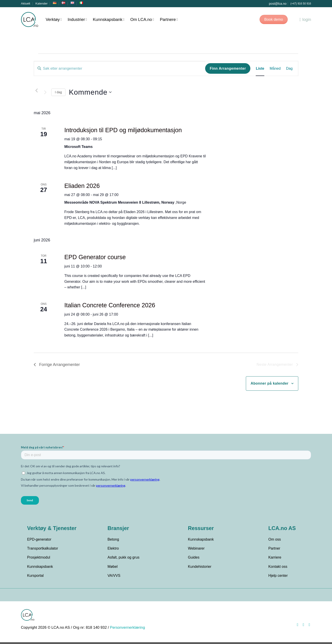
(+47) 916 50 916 (301, 4)
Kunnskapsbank (109, 19)
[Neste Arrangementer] (45, 92)
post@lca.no (278, 4)
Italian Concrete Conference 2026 (110, 305)
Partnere (169, 19)
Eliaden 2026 (82, 186)
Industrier (77, 19)
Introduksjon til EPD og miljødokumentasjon (123, 130)
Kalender (42, 3)
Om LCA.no (142, 19)
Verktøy (54, 19)
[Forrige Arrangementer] (36, 90)
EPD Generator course (95, 257)
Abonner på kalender (269, 383)
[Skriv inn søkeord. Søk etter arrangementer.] (120, 69)
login (305, 19)
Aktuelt (26, 3)
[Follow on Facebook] (296, 626)
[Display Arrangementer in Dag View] (289, 69)
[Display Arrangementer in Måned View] (275, 69)
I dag (58, 92)
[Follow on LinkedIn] (308, 626)
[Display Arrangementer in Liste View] (260, 69)
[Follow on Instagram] (302, 626)
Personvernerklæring (128, 629)
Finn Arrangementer (228, 68)
